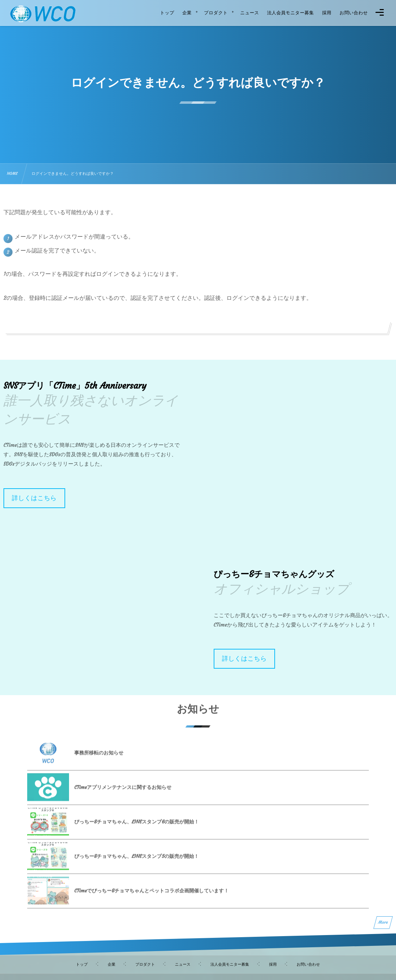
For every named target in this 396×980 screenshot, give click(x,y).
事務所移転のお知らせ (99, 759)
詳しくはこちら (34, 498)
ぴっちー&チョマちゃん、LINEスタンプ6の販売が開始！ (136, 827)
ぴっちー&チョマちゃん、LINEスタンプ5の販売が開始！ (136, 862)
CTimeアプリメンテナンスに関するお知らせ (123, 793)
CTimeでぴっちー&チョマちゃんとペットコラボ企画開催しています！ (151, 896)
